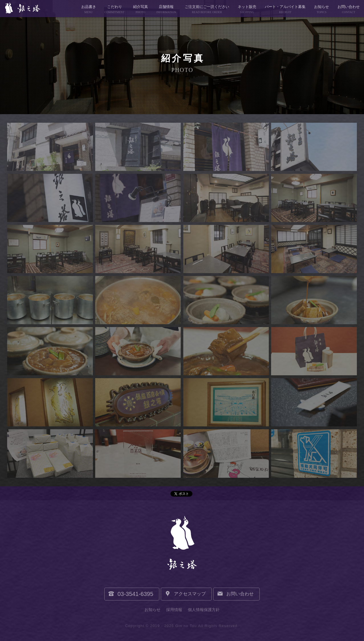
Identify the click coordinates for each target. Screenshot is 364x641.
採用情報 (174, 610)
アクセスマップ (190, 594)
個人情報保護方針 (204, 610)
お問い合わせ (240, 594)
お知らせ (152, 610)
